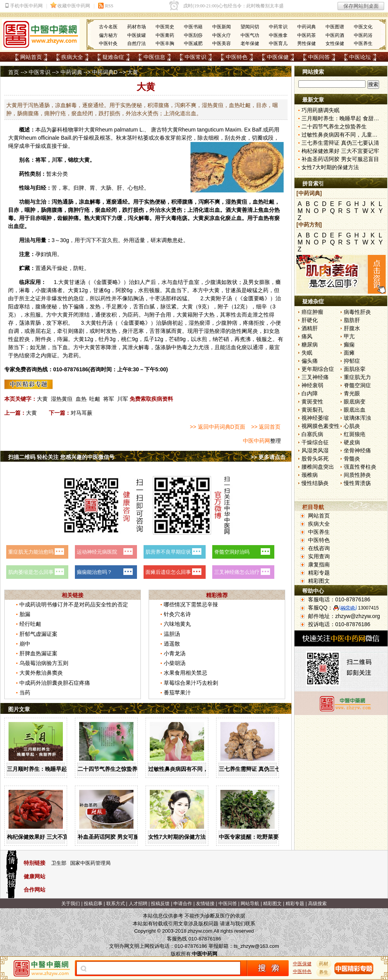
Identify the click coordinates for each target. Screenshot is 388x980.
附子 (221, 298)
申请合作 (183, 904)
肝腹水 (352, 328)
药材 (324, 964)
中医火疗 (222, 35)
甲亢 (349, 336)
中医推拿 (278, 35)
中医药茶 (307, 35)
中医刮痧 (193, 35)
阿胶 (121, 290)
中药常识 (278, 27)
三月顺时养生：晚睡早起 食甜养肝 (48, 769)
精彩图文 (319, 581)
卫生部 (59, 863)
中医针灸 (108, 43)
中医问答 (319, 57)
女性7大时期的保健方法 (177, 837)
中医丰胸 (165, 43)
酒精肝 (310, 328)
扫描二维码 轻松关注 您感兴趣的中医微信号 (61, 457)
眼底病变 (355, 402)
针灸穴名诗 (177, 614)
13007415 (368, 608)
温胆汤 (172, 634)
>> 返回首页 (266, 427)
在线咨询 (319, 548)
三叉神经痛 (315, 377)
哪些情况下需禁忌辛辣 (191, 604)
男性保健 (307, 43)
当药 (25, 693)
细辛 (262, 306)
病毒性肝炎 (357, 312)
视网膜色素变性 (320, 426)
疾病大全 (72, 57)
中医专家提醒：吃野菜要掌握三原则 (262, 837)
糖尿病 (310, 345)
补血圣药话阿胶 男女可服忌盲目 (116, 837)
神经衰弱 (312, 385)
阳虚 (14, 306)
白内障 (310, 393)
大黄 (90, 130)
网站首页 (31, 57)
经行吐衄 (30, 624)
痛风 (307, 336)
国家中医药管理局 (90, 863)
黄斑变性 (312, 402)
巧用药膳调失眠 (320, 110)
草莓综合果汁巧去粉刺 (191, 683)
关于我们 (71, 904)
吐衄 (95, 399)
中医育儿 (278, 43)
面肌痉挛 (355, 369)
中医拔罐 (137, 35)
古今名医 (108, 27)
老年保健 (250, 43)
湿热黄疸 (62, 399)
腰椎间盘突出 (318, 467)
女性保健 (335, 43)
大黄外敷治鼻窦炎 (41, 673)
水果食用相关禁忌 (185, 673)
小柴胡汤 (175, 663)
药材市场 (137, 27)
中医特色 (237, 57)
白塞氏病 (312, 434)
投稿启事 (93, 904)
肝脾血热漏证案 (38, 653)
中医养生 (363, 43)
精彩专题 (319, 573)
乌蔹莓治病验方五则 (44, 663)
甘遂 (74, 282)
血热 (81, 399)
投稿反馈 (160, 904)
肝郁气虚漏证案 (38, 634)
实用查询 (319, 556)
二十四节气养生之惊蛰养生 (110, 769)
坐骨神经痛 (357, 450)
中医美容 (222, 43)
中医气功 (250, 35)
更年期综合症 (318, 369)
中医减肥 (193, 43)
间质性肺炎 (357, 475)
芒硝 (174, 339)
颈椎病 (310, 475)
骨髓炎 (352, 459)
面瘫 (349, 353)
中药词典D (105, 72)
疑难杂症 (113, 57)
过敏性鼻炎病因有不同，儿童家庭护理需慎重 (203, 769)
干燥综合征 (315, 442)
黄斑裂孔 (312, 410)
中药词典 (307, 27)
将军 (109, 399)
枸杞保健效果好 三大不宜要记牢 (46, 837)
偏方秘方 (108, 35)
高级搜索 (317, 904)
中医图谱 (335, 27)
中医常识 (196, 57)
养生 (324, 972)
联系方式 (116, 904)
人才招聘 (138, 904)
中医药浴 (363, 35)
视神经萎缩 (315, 418)
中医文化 (363, 27)
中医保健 (278, 57)
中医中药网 (256, 441)
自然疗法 (137, 43)
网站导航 (250, 904)
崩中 (25, 644)
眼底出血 (355, 410)
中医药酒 (335, 35)
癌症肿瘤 (312, 312)
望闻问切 (250, 27)
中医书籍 (193, 27)
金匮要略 (107, 282)
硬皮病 (352, 442)
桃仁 (126, 339)
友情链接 (205, 904)
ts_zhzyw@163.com (256, 946)
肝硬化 (310, 320)
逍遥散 (172, 644)
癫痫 (349, 345)
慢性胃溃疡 (357, 483)
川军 (123, 399)
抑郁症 (352, 361)
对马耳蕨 (81, 413)
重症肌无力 (357, 377)
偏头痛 (310, 361)
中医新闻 (222, 27)
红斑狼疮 (355, 434)
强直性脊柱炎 (360, 467)
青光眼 (352, 393)
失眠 (307, 353)
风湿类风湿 (315, 450)
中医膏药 (165, 35)
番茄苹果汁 (177, 693)
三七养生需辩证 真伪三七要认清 (258, 769)
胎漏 (25, 614)
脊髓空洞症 (357, 385)
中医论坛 (360, 57)
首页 (14, 72)
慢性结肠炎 (315, 483)
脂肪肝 (352, 320)
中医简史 (165, 27)
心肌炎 (352, 426)
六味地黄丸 (177, 624)
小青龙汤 (175, 653)
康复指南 (319, 564)
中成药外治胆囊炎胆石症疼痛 (55, 683)
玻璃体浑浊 (357, 418)
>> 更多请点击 (268, 457)
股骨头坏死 (315, 459)
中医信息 (154, 57)
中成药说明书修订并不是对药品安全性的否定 (74, 604)
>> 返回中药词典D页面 (217, 427)
